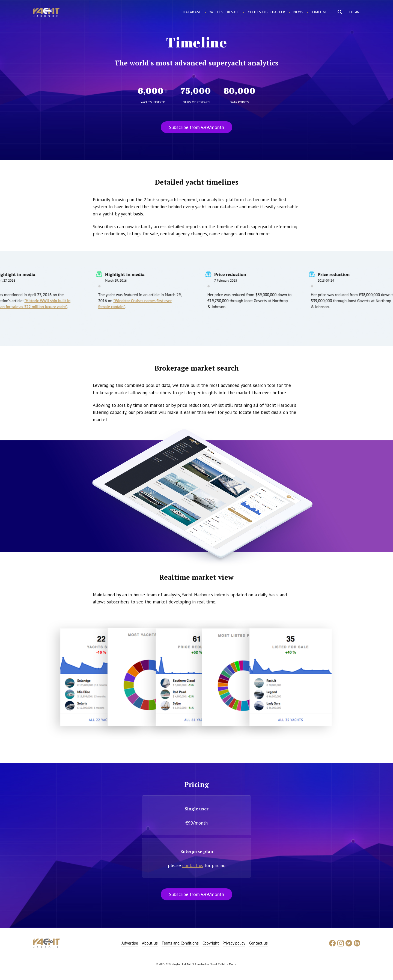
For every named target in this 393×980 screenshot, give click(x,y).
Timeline (319, 12)
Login (355, 12)
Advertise (130, 943)
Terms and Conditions (180, 943)
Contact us (258, 943)
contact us (193, 865)
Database (192, 12)
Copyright (211, 943)
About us (150, 943)
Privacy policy (234, 943)
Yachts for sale (224, 12)
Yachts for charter (267, 12)
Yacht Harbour (46, 13)
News (298, 12)
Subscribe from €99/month (196, 127)
